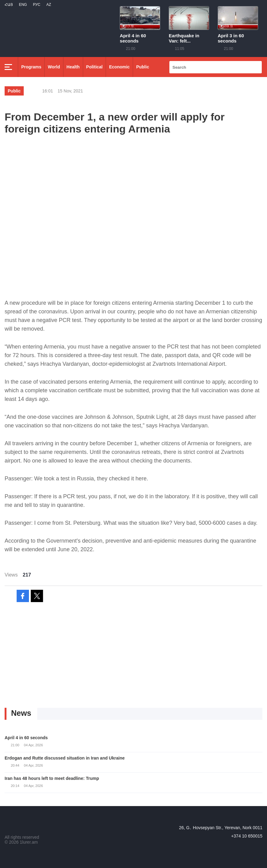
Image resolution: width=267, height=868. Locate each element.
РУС (37, 5)
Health (73, 67)
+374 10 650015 (247, 836)
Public (143, 67)
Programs (31, 67)
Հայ (9, 5)
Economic (119, 67)
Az (49, 5)
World (54, 67)
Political (95, 67)
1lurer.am (29, 842)
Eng (23, 5)
